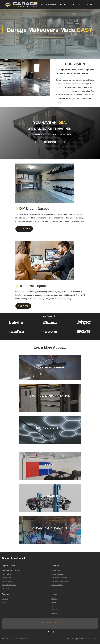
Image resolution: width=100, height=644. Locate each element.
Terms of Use (81, 639)
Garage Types (56, 570)
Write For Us (55, 606)
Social (91, 4)
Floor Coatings (6, 574)
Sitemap (54, 602)
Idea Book (5, 599)
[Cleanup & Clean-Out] (50, 530)
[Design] (50, 466)
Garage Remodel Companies (11, 570)
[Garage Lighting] (50, 430)
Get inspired (50, 142)
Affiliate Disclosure (92, 639)
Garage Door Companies (59, 578)
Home (4, 602)
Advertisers (55, 613)
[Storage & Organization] (50, 398)
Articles (65, 4)
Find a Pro (23, 306)
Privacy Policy (72, 639)
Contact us (55, 610)
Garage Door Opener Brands (60, 581)
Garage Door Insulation (9, 585)
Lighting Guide (6, 578)
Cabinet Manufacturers (58, 574)
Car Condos (6, 588)
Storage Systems (7, 581)
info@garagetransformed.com (50, 623)
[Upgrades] (50, 498)
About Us (79, 4)
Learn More (24, 229)
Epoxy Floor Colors (57, 585)
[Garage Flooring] (50, 367)
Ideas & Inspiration (49, 4)
